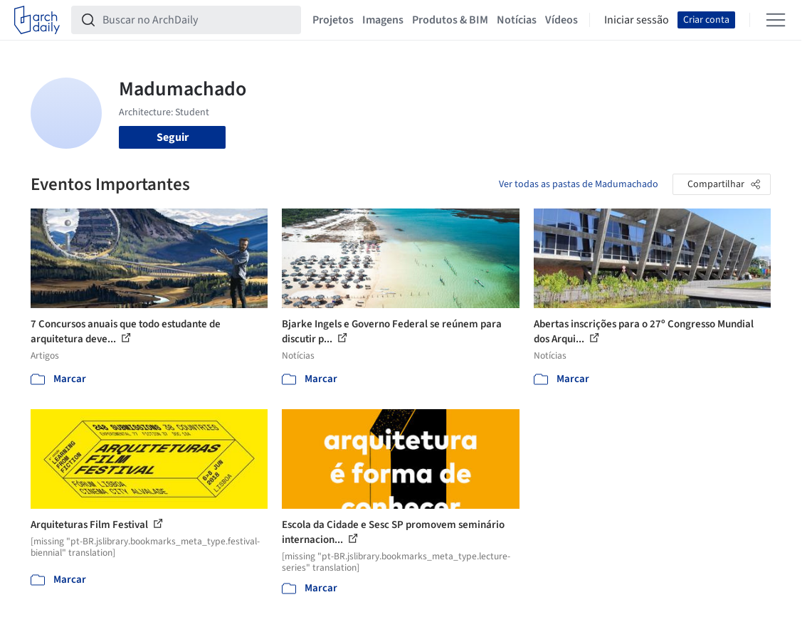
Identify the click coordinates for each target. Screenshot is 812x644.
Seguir (173, 137)
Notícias (517, 20)
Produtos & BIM (450, 20)
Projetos (333, 20)
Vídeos (561, 20)
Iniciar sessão (637, 20)
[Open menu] (776, 20)
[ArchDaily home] (37, 20)
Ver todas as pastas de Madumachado (579, 184)
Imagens (383, 20)
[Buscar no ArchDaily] (197, 20)
